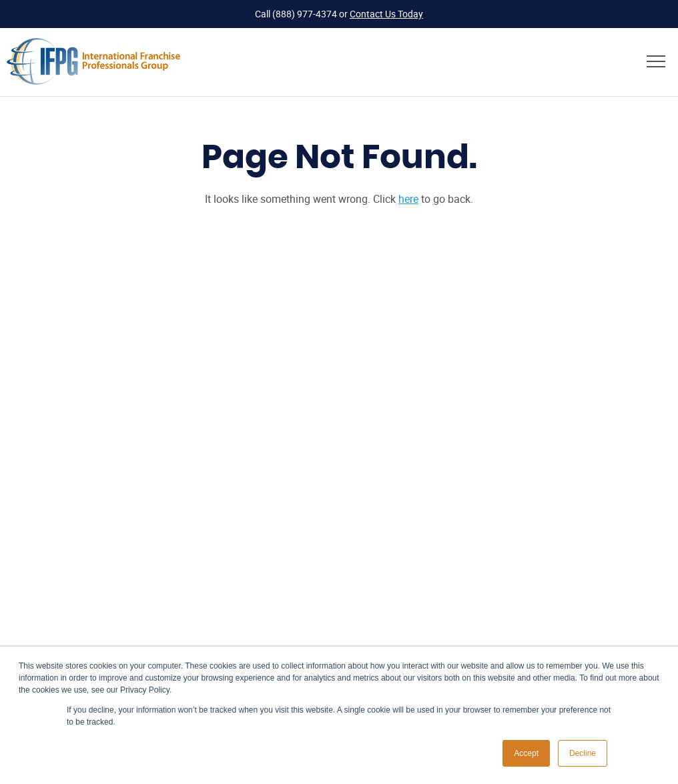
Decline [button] (583, 753)
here (408, 199)
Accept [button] (526, 753)
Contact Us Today (386, 14)
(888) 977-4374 (305, 14)
